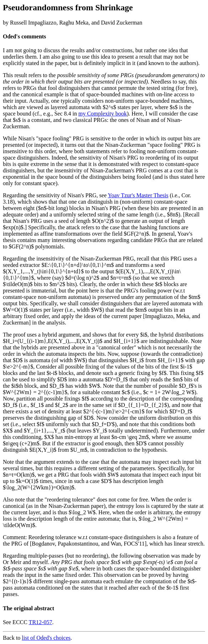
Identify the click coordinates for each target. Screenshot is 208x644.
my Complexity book (103, 114)
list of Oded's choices (46, 638)
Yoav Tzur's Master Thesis (138, 195)
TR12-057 (41, 622)
